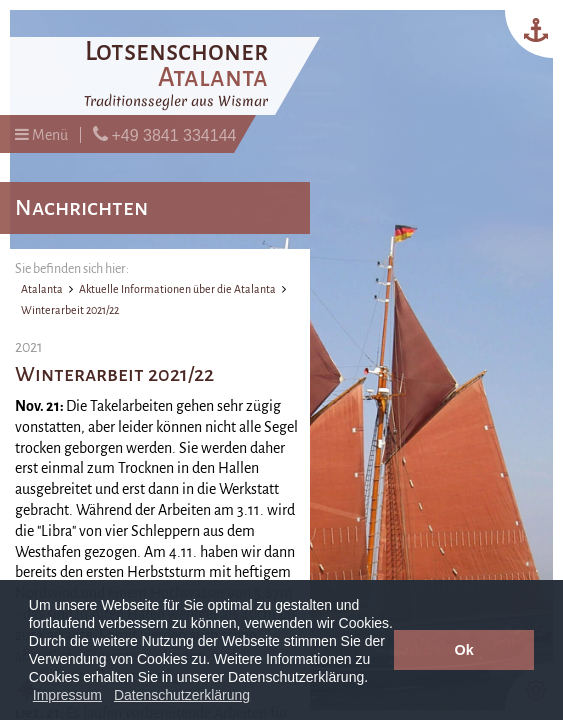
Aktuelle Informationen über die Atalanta (177, 289)
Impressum (67, 695)
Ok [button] (464, 650)
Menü (41, 134)
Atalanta (42, 289)
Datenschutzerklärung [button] (182, 695)
